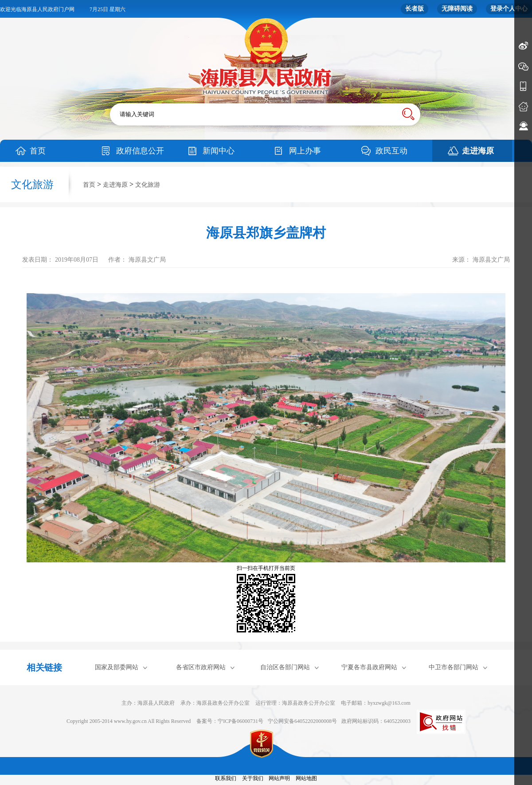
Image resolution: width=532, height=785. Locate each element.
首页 (38, 151)
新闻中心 (219, 151)
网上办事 (305, 151)
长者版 (415, 9)
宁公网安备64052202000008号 (302, 721)
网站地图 (306, 778)
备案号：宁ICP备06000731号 (230, 721)
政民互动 (391, 151)
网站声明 (279, 778)
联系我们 (226, 778)
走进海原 (478, 151)
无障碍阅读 (457, 9)
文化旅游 (148, 185)
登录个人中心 (509, 9)
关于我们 (253, 778)
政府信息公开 (140, 151)
